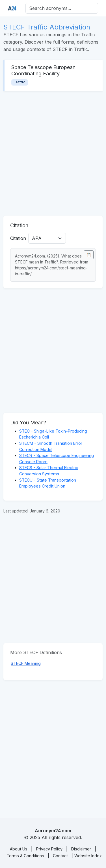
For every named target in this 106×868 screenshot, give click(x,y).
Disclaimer (81, 849)
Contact (60, 856)
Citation (18, 238)
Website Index (88, 856)
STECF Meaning (26, 663)
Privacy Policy (49, 849)
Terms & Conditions (25, 856)
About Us (19, 849)
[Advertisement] (53, 153)
